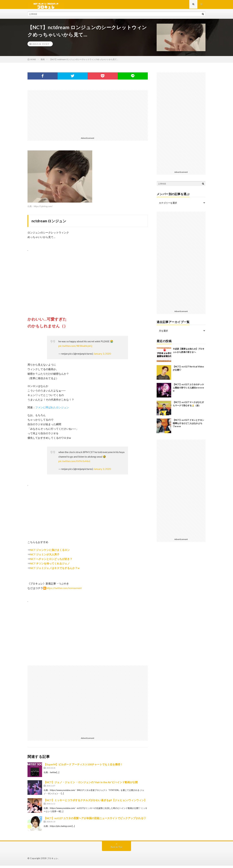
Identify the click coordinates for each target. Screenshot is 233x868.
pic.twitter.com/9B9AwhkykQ (75, 348)
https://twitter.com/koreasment (64, 590)
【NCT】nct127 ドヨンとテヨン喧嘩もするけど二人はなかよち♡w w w (188, 426)
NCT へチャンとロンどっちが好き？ (51, 561)
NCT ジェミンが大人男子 (45, 557)
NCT (47, 46)
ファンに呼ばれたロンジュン (52, 410)
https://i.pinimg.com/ (43, 209)
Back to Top (117, 849)
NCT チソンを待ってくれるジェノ (50, 566)
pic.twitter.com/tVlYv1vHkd (74, 463)
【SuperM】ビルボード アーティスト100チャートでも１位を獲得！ (83, 767)
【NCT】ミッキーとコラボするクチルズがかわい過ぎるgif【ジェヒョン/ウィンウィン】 (95, 803)
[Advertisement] (88, 115)
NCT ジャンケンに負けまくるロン (50, 552)
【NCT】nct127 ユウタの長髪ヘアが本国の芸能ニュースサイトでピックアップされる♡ (95, 820)
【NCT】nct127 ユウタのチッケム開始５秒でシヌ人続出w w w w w (188, 390)
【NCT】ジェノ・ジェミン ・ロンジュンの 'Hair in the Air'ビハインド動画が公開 (91, 785)
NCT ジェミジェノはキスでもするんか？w (55, 570)
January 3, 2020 (102, 356)
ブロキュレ (53, 861)
